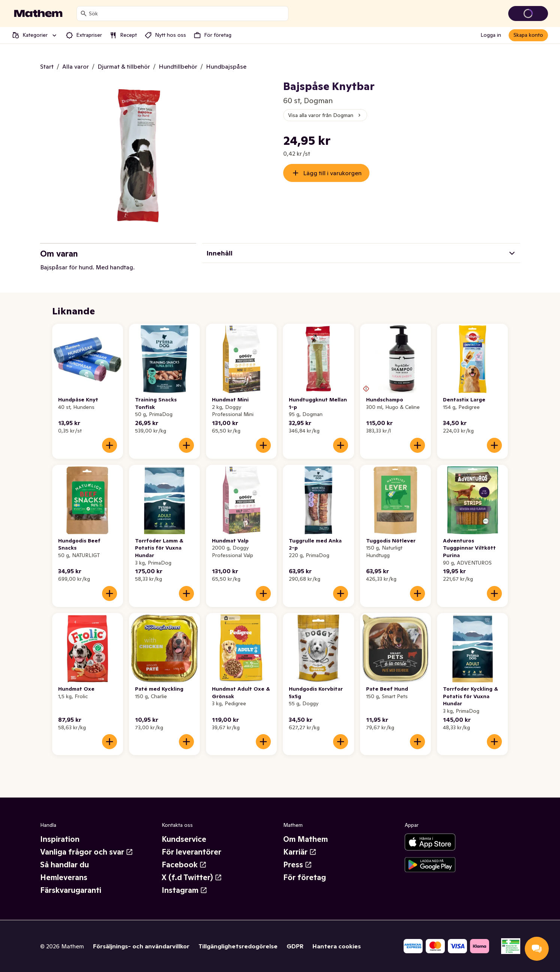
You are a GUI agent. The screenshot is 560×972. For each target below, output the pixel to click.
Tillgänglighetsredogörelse (238, 946)
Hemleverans (64, 877)
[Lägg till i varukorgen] (110, 445)
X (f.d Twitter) (192, 877)
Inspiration (60, 839)
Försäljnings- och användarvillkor (141, 946)
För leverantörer (191, 852)
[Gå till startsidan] (38, 14)
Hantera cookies (337, 946)
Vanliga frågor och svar (87, 852)
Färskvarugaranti (71, 890)
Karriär (300, 852)
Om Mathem (306, 839)
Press (298, 865)
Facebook (184, 865)
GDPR (295, 946)
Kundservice (184, 839)
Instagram (185, 890)
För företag (305, 877)
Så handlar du (65, 865)
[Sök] (84, 14)
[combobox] (187, 14)
